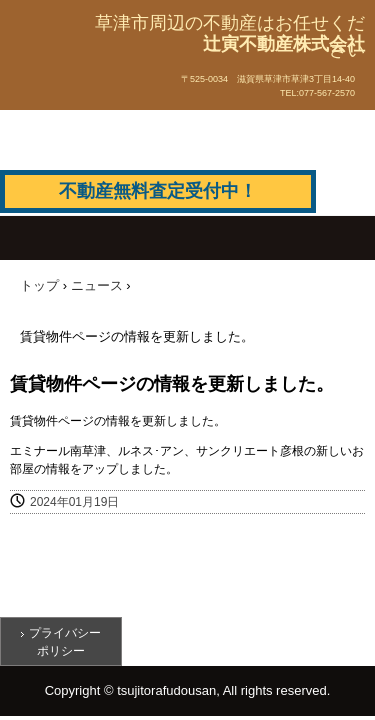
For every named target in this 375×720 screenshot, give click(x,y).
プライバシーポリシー (65, 642)
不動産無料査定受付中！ (158, 191)
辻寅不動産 (65, 73)
